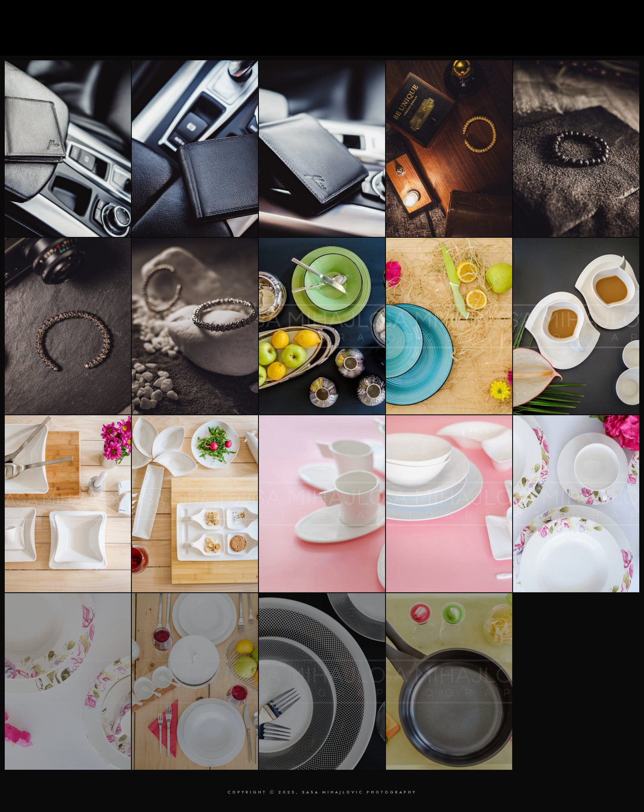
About (560, 35)
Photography (459, 35)
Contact (600, 35)
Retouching (515, 35)
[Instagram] (597, 18)
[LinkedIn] (583, 18)
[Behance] (611, 18)
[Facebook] (569, 18)
